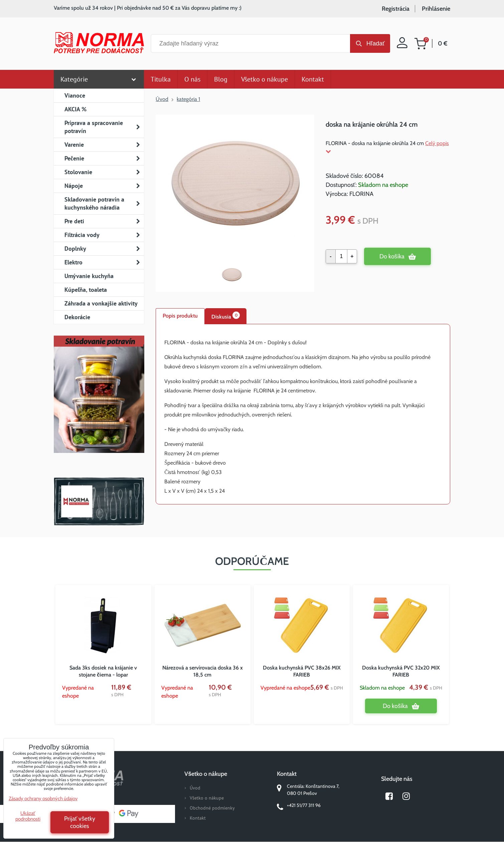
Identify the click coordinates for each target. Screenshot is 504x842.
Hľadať (376, 43)
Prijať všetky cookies (80, 822)
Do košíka (392, 256)
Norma (99, 501)
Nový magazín (99, 404)
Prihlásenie (436, 9)
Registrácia (396, 9)
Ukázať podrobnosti (28, 816)
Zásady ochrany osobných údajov (43, 799)
